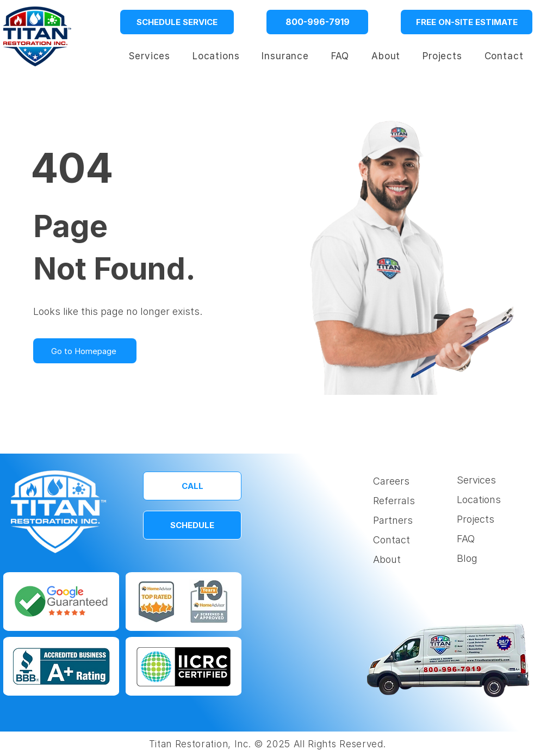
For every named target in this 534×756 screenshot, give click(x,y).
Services (476, 480)
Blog (467, 558)
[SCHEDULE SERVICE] (177, 22)
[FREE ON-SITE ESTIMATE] (467, 22)
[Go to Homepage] (85, 351)
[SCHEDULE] (192, 525)
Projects (476, 519)
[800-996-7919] (317, 22)
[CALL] (192, 486)
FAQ (466, 539)
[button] (216, 56)
